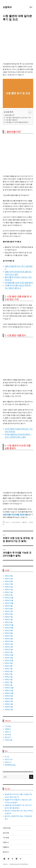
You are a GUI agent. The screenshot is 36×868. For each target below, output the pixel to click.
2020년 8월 (9, 699)
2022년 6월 (9, 639)
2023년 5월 (9, 617)
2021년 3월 (9, 679)
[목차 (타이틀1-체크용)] (30, 112)
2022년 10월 (9, 628)
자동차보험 (9, 740)
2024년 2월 (9, 592)
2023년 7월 (9, 611)
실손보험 (8, 734)
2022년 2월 (9, 649)
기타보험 (8, 726)
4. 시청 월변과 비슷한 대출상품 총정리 (16, 122)
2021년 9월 (9, 663)
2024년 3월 (9, 589)
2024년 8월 (9, 576)
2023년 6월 (9, 614)
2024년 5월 (9, 584)
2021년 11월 (9, 658)
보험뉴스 (8, 732)
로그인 (7, 757)
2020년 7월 (9, 701)
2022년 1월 (9, 652)
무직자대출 (15, 514)
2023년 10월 (9, 603)
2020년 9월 (9, 696)
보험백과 (7, 7)
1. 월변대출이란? (9, 115)
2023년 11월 (9, 600)
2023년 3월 (9, 619)
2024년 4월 (9, 587)
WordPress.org (10, 765)
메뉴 (31, 7)
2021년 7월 (9, 669)
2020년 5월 (9, 707)
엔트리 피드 (9, 759)
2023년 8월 (9, 609)
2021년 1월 (8, 685)
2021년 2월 (9, 682)
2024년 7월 (9, 579)
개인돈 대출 (24, 514)
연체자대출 (7, 514)
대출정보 (24, 522)
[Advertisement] (18, 42)
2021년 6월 (9, 671)
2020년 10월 (9, 693)
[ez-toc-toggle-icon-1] (29, 112)
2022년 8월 (9, 633)
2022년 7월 (9, 636)
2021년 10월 (9, 660)
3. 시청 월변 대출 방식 (11, 120)
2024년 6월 (9, 581)
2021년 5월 (9, 674)
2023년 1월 (9, 622)
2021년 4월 (9, 677)
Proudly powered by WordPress (19, 864)
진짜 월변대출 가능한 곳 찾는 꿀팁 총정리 (19, 283)
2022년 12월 (9, 625)
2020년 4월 (9, 709)
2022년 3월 (9, 647)
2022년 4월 (9, 644)
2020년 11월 (9, 690)
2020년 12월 (9, 688)
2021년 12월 (9, 655)
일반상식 (8, 737)
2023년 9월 (9, 606)
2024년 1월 (9, 595)
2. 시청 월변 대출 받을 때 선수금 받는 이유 (17, 118)
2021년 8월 (9, 666)
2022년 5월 (9, 641)
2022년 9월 (9, 630)
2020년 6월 (9, 704)
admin (8, 522)
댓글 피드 (8, 762)
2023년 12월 (9, 598)
